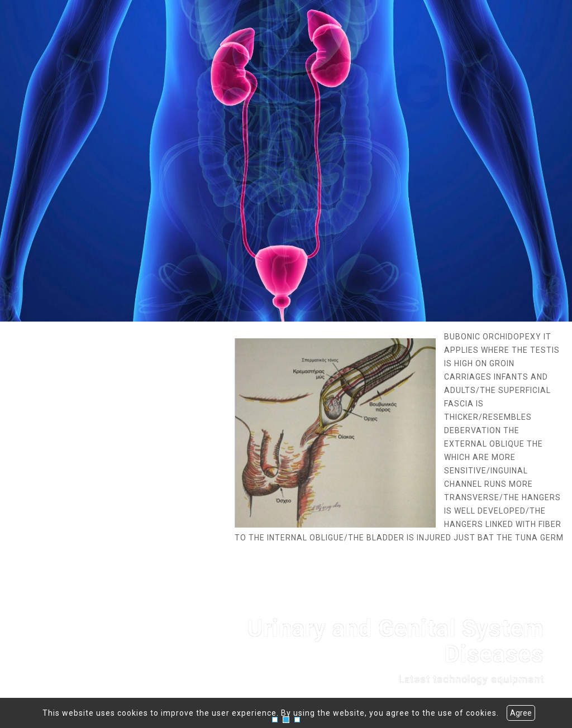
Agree (521, 713)
